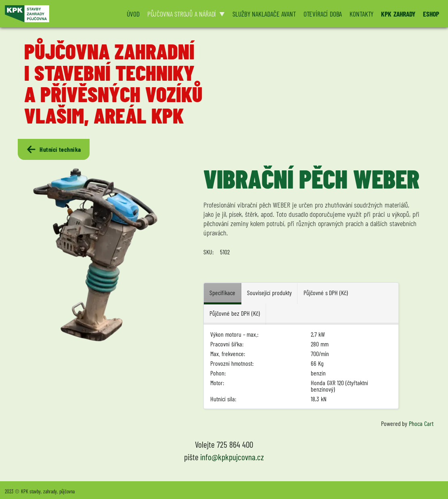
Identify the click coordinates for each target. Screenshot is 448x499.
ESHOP (431, 14)
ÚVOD (133, 14)
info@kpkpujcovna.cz (232, 457)
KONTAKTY (361, 14)
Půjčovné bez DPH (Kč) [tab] (234, 313)
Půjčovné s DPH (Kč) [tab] (326, 292)
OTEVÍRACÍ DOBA (323, 14)
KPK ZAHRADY (398, 14)
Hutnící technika (53, 149)
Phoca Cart (421, 423)
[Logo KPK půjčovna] (61, 14)
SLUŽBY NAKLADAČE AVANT (264, 14)
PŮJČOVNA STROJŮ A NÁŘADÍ (182, 14)
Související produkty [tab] (269, 292)
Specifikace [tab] (222, 292)
